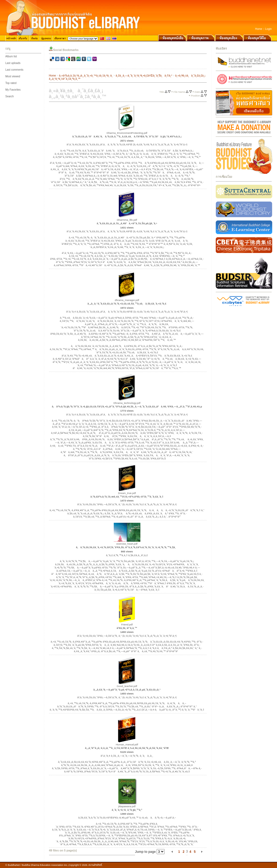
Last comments (14, 70)
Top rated (11, 83)
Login (268, 29)
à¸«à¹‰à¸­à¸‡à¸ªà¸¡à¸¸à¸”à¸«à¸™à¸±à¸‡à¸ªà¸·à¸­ (86, 76)
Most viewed (13, 76)
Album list (11, 56)
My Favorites (13, 90)
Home (259, 29)
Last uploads (13, 63)
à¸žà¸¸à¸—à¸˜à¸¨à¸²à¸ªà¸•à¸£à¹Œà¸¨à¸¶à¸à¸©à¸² (144, 76)
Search (10, 96)
